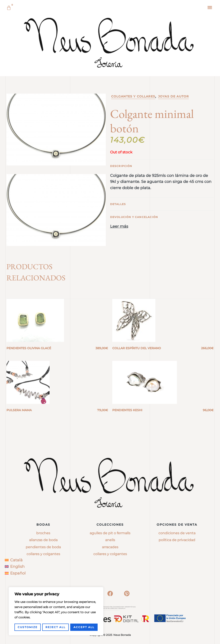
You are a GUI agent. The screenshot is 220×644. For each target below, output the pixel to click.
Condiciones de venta (177, 533)
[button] (210, 7)
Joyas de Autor (173, 96)
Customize (28, 627)
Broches (43, 533)
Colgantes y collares (133, 96)
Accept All (84, 627)
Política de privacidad (177, 540)
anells (110, 540)
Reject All (55, 627)
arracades (110, 547)
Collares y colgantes (43, 554)
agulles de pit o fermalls (110, 533)
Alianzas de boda (43, 540)
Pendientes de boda (43, 547)
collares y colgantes (110, 554)
